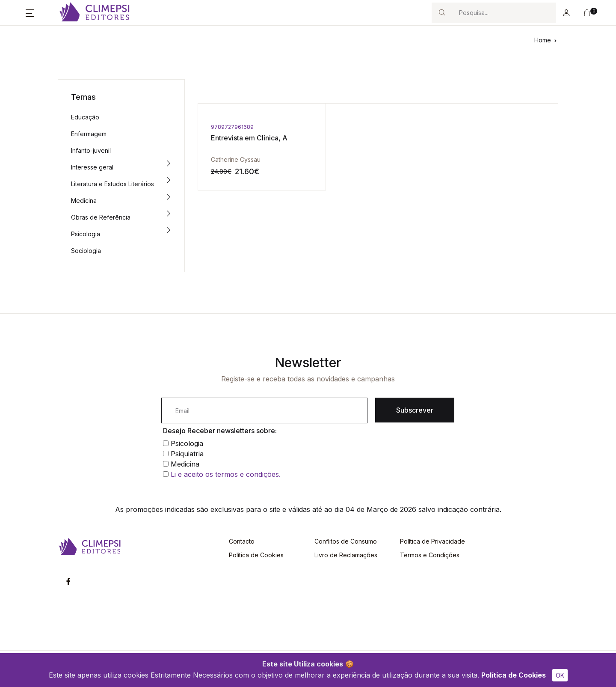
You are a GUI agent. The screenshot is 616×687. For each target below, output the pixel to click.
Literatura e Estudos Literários (113, 184)
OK (560, 675)
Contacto (242, 541)
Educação (85, 117)
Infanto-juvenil (91, 150)
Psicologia (86, 234)
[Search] (504, 13)
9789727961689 (232, 127)
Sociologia (86, 251)
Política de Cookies (514, 675)
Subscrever (415, 410)
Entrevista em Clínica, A (249, 138)
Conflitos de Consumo (346, 541)
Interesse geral (92, 167)
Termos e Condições (430, 555)
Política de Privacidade (432, 541)
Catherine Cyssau (236, 159)
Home (543, 40)
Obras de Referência (101, 217)
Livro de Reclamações (346, 555)
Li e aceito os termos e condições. (226, 474)
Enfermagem (89, 134)
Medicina (84, 201)
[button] (30, 13)
